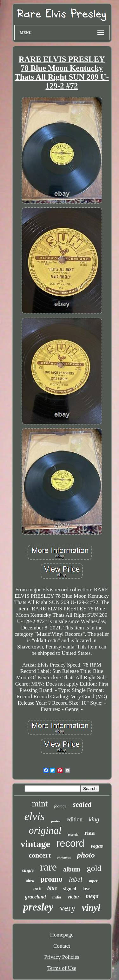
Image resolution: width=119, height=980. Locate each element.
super (93, 881)
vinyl (91, 908)
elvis (34, 816)
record (70, 843)
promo (51, 879)
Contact (62, 946)
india (57, 897)
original (45, 830)
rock (37, 889)
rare (48, 867)
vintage (35, 844)
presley (38, 907)
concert (40, 855)
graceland (36, 897)
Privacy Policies (62, 957)
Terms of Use (62, 968)
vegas (97, 846)
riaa (90, 833)
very (68, 908)
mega (92, 896)
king (94, 819)
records (73, 835)
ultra (30, 881)
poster (56, 821)
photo (86, 855)
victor (73, 897)
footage (60, 806)
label (76, 879)
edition (75, 819)
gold (94, 868)
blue (52, 888)
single (28, 870)
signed (70, 889)
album (72, 869)
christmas (64, 858)
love (86, 889)
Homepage (62, 935)
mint (40, 804)
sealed (82, 804)
